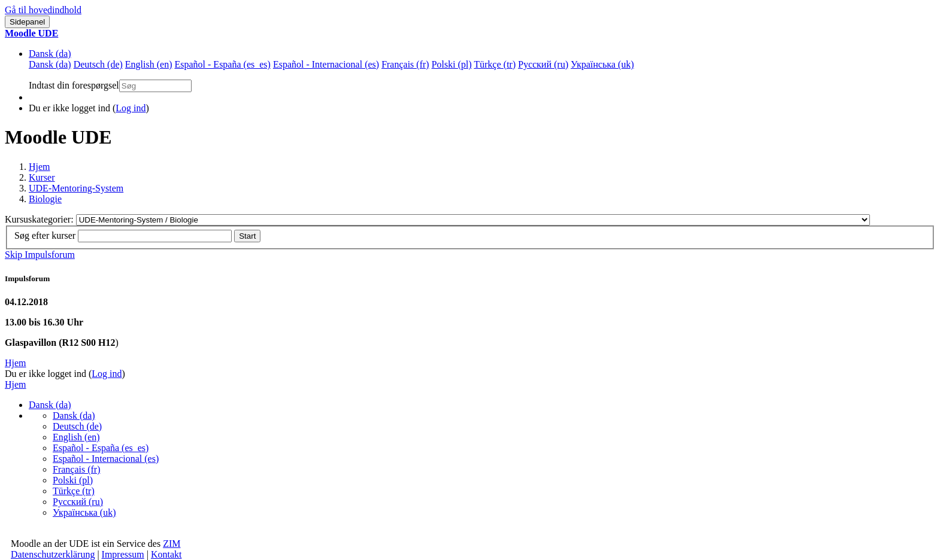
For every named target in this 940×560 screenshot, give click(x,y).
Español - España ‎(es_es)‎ (101, 448)
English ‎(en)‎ (76, 437)
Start (247, 236)
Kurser (42, 177)
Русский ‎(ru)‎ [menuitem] (543, 64)
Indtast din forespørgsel (74, 85)
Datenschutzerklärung (53, 554)
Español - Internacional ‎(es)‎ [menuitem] (326, 64)
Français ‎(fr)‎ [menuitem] (405, 64)
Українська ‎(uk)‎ (84, 512)
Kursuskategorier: (40, 219)
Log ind (131, 108)
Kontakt (166, 554)
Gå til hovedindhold (43, 10)
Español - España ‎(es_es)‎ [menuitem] (222, 64)
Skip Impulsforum (40, 255)
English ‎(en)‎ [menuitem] (149, 64)
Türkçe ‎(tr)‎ (74, 491)
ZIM (172, 544)
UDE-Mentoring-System (76, 188)
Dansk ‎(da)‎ (50, 54)
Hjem (40, 167)
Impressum (123, 554)
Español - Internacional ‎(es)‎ (106, 459)
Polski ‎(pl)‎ (73, 480)
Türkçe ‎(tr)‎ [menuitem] (495, 64)
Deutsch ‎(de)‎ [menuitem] (98, 64)
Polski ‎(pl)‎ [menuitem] (452, 64)
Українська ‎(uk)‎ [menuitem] (602, 64)
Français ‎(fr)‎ (77, 469)
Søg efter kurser (45, 235)
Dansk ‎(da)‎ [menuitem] (50, 64)
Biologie (45, 199)
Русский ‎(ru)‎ (78, 502)
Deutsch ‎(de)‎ (77, 426)
